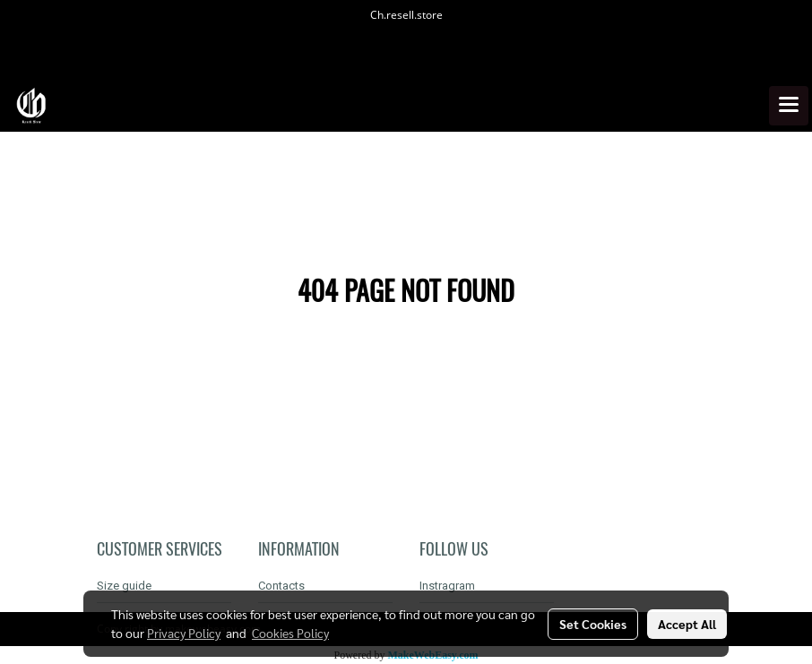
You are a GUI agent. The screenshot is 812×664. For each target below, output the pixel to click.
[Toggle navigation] (789, 106)
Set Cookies (593, 624)
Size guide (124, 586)
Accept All (687, 624)
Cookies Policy (290, 633)
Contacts (281, 586)
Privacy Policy (184, 633)
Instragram (447, 586)
